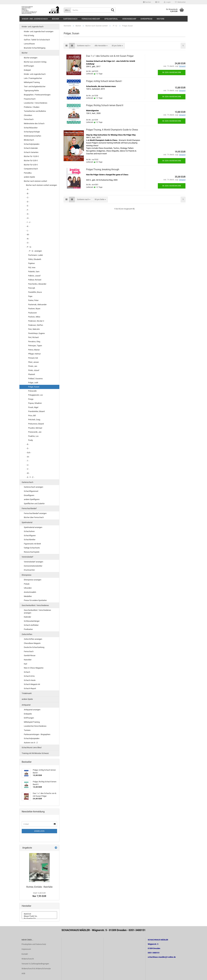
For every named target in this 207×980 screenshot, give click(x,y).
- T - (28, 461)
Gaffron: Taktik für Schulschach (37, 40)
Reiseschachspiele (32, 552)
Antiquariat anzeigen (32, 710)
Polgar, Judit (33, 383)
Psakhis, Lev (33, 436)
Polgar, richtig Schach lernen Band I (104, 81)
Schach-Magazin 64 (32, 684)
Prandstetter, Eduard (36, 411)
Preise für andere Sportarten (35, 600)
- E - (28, 206)
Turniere (27, 730)
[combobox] (84, 46)
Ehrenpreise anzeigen (33, 580)
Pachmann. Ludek (36, 255)
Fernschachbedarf (91, 19)
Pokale (27, 584)
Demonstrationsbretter (33, 566)
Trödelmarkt (27, 693)
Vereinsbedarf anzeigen (33, 562)
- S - (28, 448)
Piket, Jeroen (33, 362)
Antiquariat (26, 705)
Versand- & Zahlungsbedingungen (35, 964)
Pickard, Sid (33, 358)
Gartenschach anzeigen (33, 487)
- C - (28, 198)
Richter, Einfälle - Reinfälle (39, 887)
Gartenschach (70, 19)
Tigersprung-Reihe (31, 91)
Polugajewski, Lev (36, 395)
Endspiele (28, 714)
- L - (28, 230)
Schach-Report (30, 688)
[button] (157, 2)
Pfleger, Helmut (34, 354)
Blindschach (29, 140)
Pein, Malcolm (34, 329)
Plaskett (32, 374)
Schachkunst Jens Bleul (32, 747)
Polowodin (32, 391)
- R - (28, 444)
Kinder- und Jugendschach (35, 19)
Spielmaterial (111, 19)
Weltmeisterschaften (32, 136)
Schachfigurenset (31, 491)
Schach (27, 672)
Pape (30, 296)
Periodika (28, 173)
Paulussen (32, 313)
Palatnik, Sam (34, 272)
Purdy (30, 440)
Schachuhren (29, 531)
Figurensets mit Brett (32, 544)
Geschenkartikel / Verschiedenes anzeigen (37, 611)
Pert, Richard (33, 337)
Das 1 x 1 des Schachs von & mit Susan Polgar (110, 56)
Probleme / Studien (32, 107)
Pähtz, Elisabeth (35, 259)
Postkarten (28, 629)
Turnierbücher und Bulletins (35, 111)
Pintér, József (34, 370)
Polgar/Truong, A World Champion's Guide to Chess (112, 130)
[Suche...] (67, 10)
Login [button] (167, 2)
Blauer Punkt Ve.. (39, 916)
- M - (28, 235)
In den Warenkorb (172, 72)
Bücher (55, 19)
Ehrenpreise (146, 19)
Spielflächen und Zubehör (34, 504)
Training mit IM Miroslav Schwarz (35, 753)
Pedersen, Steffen (36, 325)
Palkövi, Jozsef (34, 276)
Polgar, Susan (34, 387)
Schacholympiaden (32, 144)
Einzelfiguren (29, 495)
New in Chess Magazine (34, 668)
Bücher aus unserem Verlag (35, 62)
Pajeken (31, 263)
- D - (28, 202)
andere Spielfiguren (32, 499)
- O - (28, 243)
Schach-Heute (30, 680)
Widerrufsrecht (28, 959)
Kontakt (25, 954)
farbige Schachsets (32, 548)
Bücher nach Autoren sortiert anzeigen (41, 185)
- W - (28, 473)
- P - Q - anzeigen (35, 251)
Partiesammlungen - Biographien (37, 734)
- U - (28, 465)
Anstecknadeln (30, 592)
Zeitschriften (27, 634)
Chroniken (28, 115)
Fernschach (29, 119)
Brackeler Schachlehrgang (35, 48)
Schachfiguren (30, 536)
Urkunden (28, 588)
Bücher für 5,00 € (31, 161)
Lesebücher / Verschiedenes (36, 103)
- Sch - (29, 453)
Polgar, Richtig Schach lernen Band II (105, 105)
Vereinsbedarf (129, 19)
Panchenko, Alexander (37, 284)
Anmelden (39, 831)
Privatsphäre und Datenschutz (34, 944)
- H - (28, 218)
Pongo (31, 399)
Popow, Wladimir (35, 403)
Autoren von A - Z (31, 743)
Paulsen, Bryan (34, 309)
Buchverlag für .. (39, 919)
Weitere (160, 19)
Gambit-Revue (30, 655)
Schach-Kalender (31, 148)
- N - (28, 239)
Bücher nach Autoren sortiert (35, 181)
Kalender (27, 617)
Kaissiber (28, 660)
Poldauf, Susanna (35, 379)
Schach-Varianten (31, 152)
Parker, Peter (33, 300)
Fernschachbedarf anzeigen (35, 513)
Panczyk (32, 288)
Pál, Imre (32, 268)
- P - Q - (29, 247)
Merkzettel (180, 2)
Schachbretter (30, 540)
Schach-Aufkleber (31, 625)
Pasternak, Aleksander (37, 305)
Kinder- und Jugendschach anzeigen (39, 31)
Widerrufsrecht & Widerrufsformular (36, 969)
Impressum (26, 949)
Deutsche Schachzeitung (34, 647)
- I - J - (29, 222)
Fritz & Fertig (29, 35)
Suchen (147, 2)
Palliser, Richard (35, 280)
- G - (28, 214)
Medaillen (28, 596)
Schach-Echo (29, 676)
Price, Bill (32, 416)
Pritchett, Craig (34, 420)
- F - (28, 210)
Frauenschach (30, 99)
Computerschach (31, 169)
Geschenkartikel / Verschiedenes (35, 605)
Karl (25, 664)
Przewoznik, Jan (35, 432)
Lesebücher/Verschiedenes (35, 726)
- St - (28, 457)
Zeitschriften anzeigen (33, 639)
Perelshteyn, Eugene (36, 333)
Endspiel (27, 70)
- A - (28, 189)
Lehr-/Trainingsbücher (33, 78)
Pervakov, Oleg (34, 342)
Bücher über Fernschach (34, 517)
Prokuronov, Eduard (36, 424)
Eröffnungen (29, 66)
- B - (28, 193)
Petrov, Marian (34, 350)
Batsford (39, 914)
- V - (28, 469)
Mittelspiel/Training (32, 82)
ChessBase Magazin (32, 643)
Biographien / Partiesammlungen (37, 95)
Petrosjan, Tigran (35, 346)
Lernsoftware (29, 44)
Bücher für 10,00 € (31, 156)
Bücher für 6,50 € (31, 165)
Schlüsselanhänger (32, 621)
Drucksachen (29, 570)
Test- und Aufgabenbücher (35, 86)
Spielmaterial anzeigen (33, 527)
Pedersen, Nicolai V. (36, 321)
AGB (23, 973)
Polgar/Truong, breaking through (103, 169)
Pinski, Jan (33, 366)
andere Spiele (29, 177)
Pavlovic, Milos (34, 317)
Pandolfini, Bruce (35, 292)
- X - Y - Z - (30, 477)
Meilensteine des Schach (34, 123)
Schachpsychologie (32, 132)
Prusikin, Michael (35, 428)
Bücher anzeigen (31, 58)
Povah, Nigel (33, 407)
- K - (28, 226)
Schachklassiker (31, 128)
